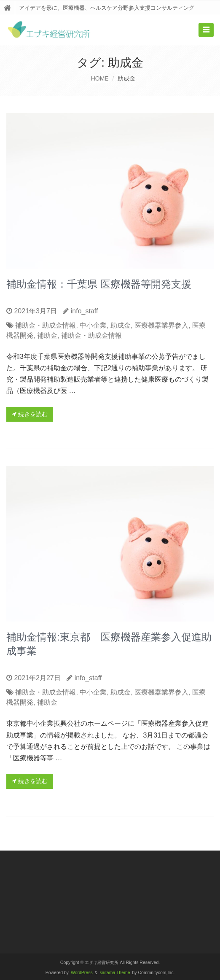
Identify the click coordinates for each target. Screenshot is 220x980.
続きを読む (30, 414)
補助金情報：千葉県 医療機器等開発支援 (99, 284)
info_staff (85, 311)
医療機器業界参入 (161, 325)
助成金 (121, 325)
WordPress (82, 973)
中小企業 (93, 325)
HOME (100, 78)
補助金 (47, 335)
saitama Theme (115, 973)
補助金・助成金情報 (46, 325)
